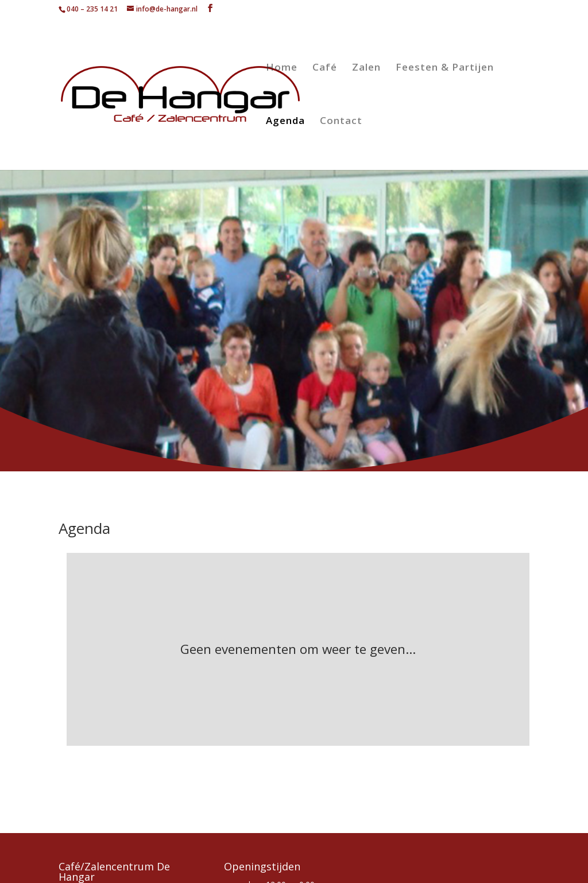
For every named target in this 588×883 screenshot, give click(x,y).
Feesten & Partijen (445, 68)
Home (282, 68)
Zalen (366, 68)
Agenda (285, 122)
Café (325, 68)
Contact (341, 122)
